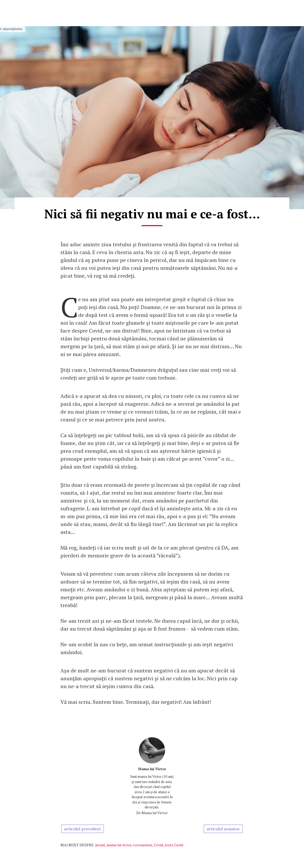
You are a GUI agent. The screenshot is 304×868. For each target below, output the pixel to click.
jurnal (100, 845)
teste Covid (174, 845)
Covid (158, 845)
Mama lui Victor (152, 769)
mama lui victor (119, 845)
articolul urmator (223, 829)
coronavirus (143, 845)
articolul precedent (83, 829)
